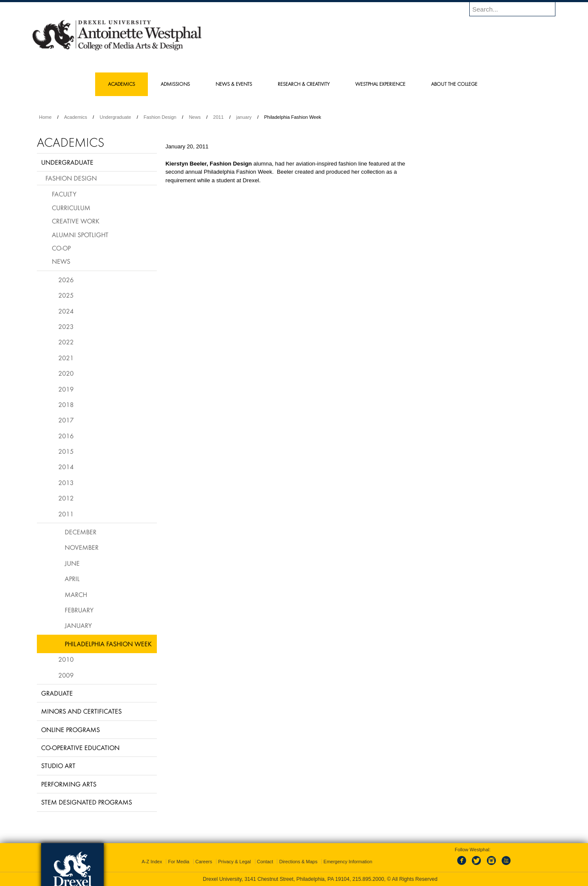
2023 (66, 326)
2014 (66, 467)
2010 (66, 659)
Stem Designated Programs (87, 802)
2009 (66, 675)
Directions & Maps (298, 862)
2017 (66, 420)
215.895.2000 (368, 879)
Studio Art (58, 765)
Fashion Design (160, 117)
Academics (76, 117)
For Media (179, 862)
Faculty (64, 194)
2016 (66, 436)
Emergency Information (348, 862)
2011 (218, 117)
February (79, 610)
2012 (66, 498)
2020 (66, 373)
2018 (66, 404)
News (195, 117)
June (72, 563)
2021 (66, 358)
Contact (265, 862)
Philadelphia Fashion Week (108, 644)
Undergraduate (115, 117)
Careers (204, 862)
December (81, 532)
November (82, 547)
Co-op (61, 248)
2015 (66, 451)
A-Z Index (152, 862)
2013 (66, 482)
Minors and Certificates (81, 711)
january (244, 117)
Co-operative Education (80, 747)
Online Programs (70, 729)
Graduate (57, 693)
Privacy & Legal (234, 862)
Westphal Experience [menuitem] (380, 84)
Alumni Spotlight (80, 235)
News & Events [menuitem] (234, 84)
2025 (66, 295)
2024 (66, 311)
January (78, 625)
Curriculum (71, 208)
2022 (66, 342)
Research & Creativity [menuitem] (304, 84)
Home (45, 117)
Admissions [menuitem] (175, 84)
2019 (66, 389)
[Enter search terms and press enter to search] (516, 9)
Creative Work (76, 221)
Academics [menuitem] (121, 84)
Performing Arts (69, 784)
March (76, 594)
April (72, 579)
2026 (66, 280)
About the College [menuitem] (454, 84)
